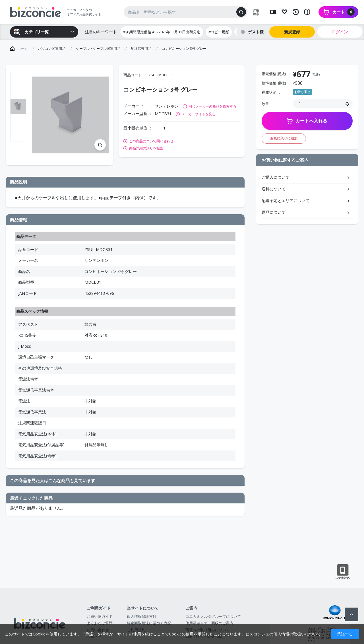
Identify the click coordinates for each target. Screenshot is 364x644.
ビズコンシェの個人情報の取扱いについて (283, 634)
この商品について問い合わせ (151, 141)
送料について (274, 189)
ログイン (340, 32)
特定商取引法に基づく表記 (149, 623)
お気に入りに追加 (284, 138)
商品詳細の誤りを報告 (146, 148)
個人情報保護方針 (142, 616)
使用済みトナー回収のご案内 (209, 623)
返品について (274, 212)
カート (344, 12)
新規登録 (292, 32)
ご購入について (276, 177)
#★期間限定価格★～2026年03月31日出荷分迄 (162, 32)
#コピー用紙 (219, 32)
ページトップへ (351, 614)
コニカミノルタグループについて (213, 616)
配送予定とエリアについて (286, 200)
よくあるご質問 (100, 623)
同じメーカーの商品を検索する (212, 106)
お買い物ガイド (100, 616)
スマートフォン (343, 572)
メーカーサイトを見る (198, 114)
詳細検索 (256, 12)
